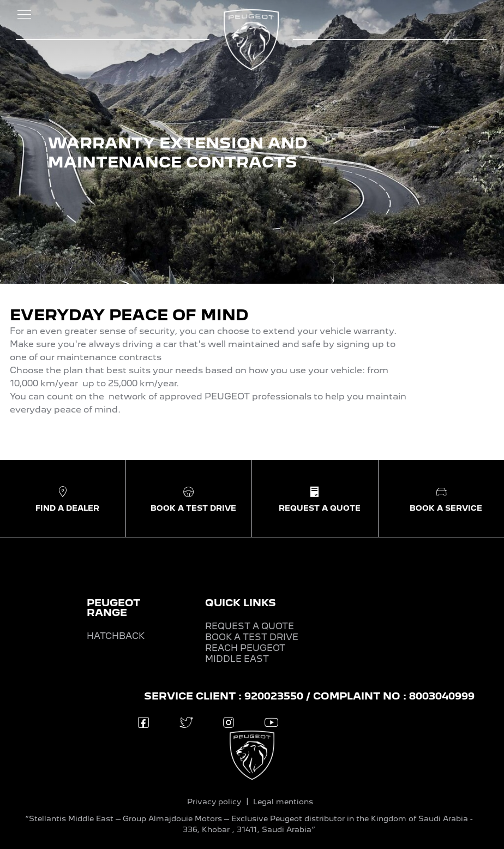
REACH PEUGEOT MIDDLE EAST (245, 653)
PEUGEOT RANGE (113, 608)
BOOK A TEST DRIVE (252, 637)
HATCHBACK (116, 636)
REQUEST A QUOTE (250, 626)
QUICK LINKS (241, 603)
